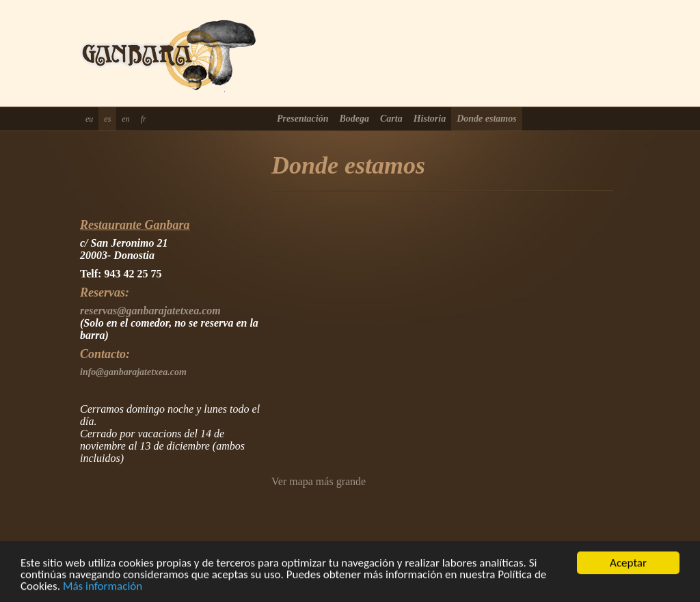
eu (89, 119)
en (125, 119)
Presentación (302, 119)
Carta (391, 119)
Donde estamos (487, 119)
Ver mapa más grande (319, 481)
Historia (430, 119)
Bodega (354, 119)
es (107, 119)
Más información (103, 587)
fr (144, 119)
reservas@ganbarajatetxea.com (150, 311)
